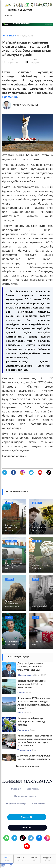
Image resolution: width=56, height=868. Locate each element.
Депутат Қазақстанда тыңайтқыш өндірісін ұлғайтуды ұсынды (30, 667)
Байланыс (27, 827)
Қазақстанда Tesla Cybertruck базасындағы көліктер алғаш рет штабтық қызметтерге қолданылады (35, 741)
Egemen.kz (10, 97)
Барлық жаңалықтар (28, 766)
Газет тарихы (32, 789)
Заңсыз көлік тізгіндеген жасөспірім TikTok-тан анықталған (32, 684)
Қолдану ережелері (16, 804)
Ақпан (34, 859)
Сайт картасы (38, 804)
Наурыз (47, 859)
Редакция (16, 789)
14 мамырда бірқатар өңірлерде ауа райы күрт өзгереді (32, 722)
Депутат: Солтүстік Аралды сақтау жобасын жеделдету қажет (34, 759)
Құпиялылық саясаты (25, 796)
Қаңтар (20, 859)
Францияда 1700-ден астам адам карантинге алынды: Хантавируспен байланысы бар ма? (34, 703)
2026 (7, 859)
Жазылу (27, 817)
